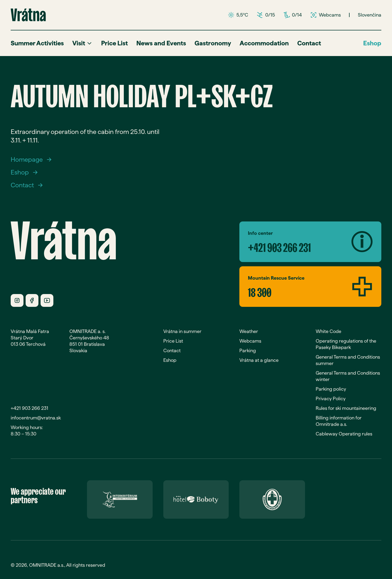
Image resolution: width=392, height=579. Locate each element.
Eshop (372, 43)
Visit (79, 43)
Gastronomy (213, 43)
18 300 (260, 290)
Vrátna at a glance (259, 360)
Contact (309, 43)
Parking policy (331, 389)
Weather (249, 331)
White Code (328, 331)
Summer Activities (37, 43)
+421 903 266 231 (279, 245)
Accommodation (264, 43)
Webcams (250, 341)
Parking (248, 350)
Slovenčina (370, 15)
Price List (114, 43)
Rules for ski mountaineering (346, 408)
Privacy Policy (331, 398)
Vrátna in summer (182, 331)
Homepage (27, 159)
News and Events (161, 43)
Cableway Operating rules (344, 434)
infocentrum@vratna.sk (36, 418)
